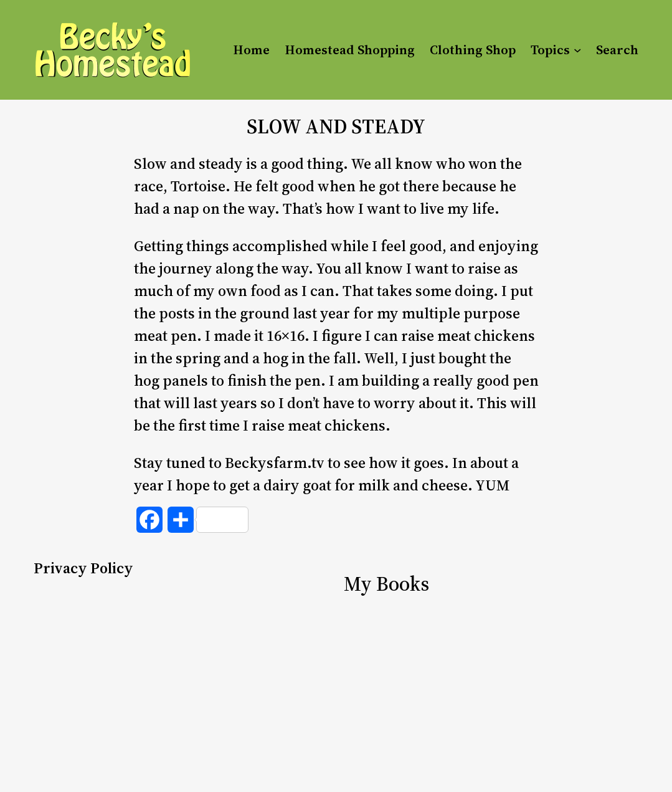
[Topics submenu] (577, 50)
